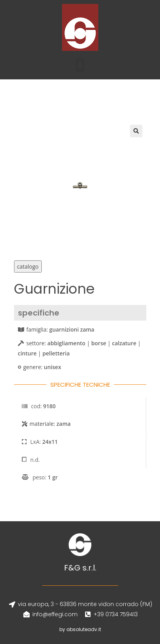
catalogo (28, 266)
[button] (80, 65)
